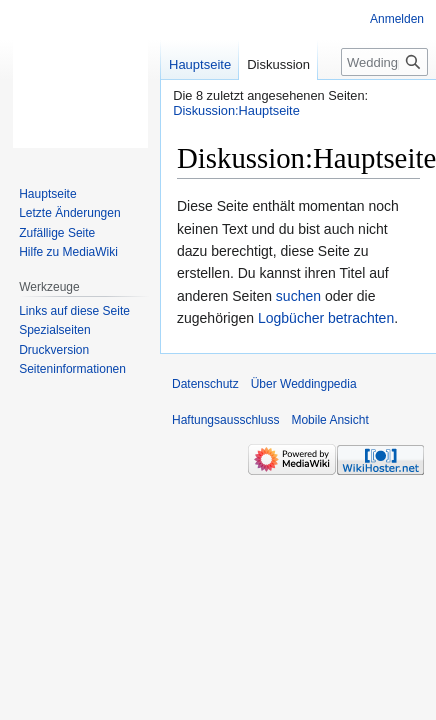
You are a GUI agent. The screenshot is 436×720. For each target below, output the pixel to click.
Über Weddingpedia (304, 384)
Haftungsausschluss (225, 420)
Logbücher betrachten (326, 318)
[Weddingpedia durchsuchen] (384, 62)
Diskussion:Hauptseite (236, 110)
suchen (298, 296)
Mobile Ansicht (329, 420)
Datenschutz (205, 384)
